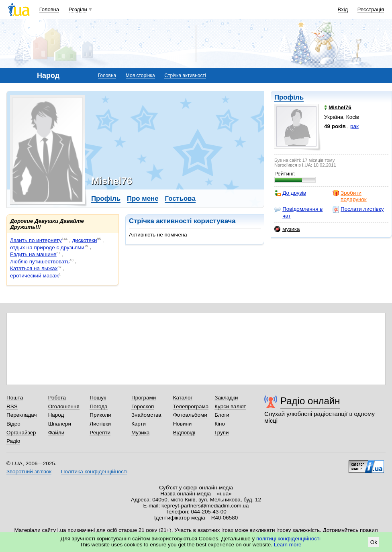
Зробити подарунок (350, 196)
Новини (183, 424)
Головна (49, 9)
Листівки (100, 424)
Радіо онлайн (310, 401)
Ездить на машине (33, 254)
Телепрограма (191, 406)
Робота (57, 398)
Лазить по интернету (36, 240)
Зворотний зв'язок (29, 472)
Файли (56, 433)
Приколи (100, 415)
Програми (144, 398)
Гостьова (180, 199)
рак (354, 126)
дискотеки (84, 240)
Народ (56, 415)
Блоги (222, 415)
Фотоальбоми (190, 415)
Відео (13, 424)
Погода (98, 406)
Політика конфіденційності (94, 472)
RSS (12, 406)
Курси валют (230, 406)
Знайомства (146, 415)
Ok (374, 542)
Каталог (183, 398)
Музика (140, 433)
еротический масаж (35, 276)
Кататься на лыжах (34, 268)
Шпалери (60, 424)
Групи (222, 433)
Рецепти (100, 433)
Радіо (13, 441)
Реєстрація (371, 9)
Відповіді (184, 433)
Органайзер (21, 433)
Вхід (343, 9)
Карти (139, 424)
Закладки (226, 398)
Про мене (143, 199)
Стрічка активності (185, 75)
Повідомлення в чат (298, 212)
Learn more (288, 545)
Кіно (220, 424)
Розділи (78, 9)
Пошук (98, 398)
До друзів (290, 193)
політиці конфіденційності (288, 539)
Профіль (289, 97)
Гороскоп (143, 406)
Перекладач (21, 415)
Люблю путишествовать (40, 262)
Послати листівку (358, 209)
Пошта (15, 398)
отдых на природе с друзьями (47, 247)
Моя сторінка (140, 75)
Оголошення (64, 406)
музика (287, 229)
